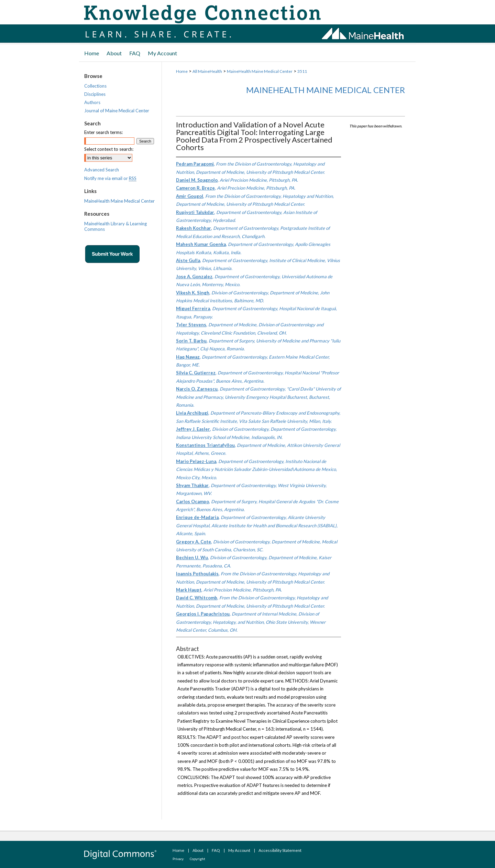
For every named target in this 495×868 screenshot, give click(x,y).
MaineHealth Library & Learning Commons (115, 226)
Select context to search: (109, 149)
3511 (302, 71)
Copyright (197, 859)
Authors (92, 102)
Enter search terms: (103, 132)
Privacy (178, 859)
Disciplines (95, 94)
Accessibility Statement (280, 850)
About (198, 850)
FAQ (216, 850)
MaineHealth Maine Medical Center (260, 71)
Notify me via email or (110, 178)
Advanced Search (102, 170)
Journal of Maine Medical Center (117, 111)
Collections (95, 86)
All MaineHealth (207, 71)
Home (182, 71)
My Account (239, 850)
